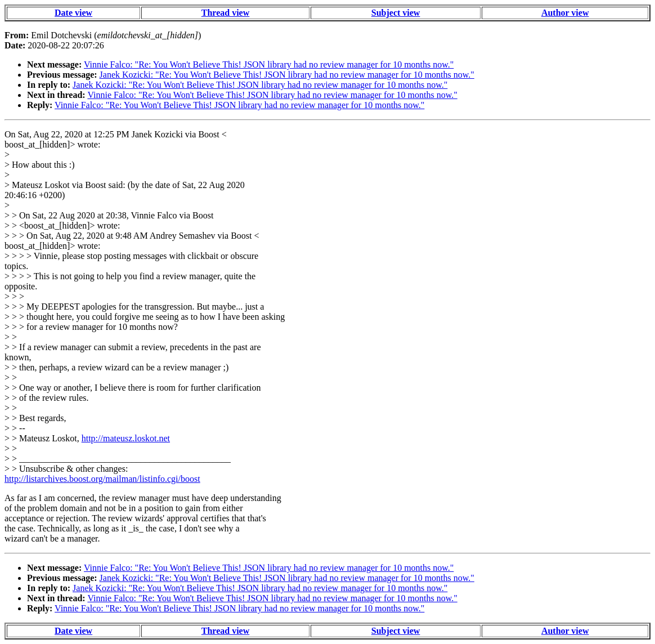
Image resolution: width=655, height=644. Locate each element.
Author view (565, 13)
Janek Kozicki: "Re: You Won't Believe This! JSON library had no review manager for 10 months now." (287, 75)
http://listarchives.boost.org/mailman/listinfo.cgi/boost (102, 479)
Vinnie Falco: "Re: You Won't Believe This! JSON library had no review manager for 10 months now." (269, 64)
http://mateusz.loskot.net (126, 438)
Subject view (396, 13)
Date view (73, 13)
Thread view (225, 13)
